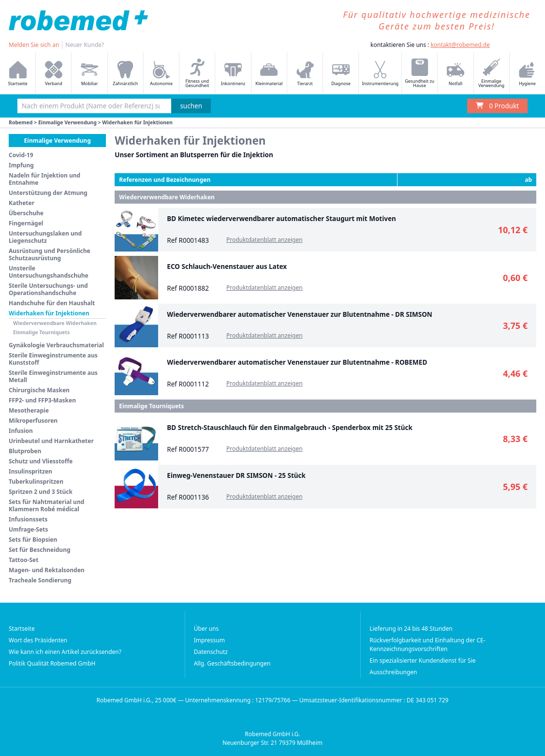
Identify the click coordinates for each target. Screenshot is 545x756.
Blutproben (25, 451)
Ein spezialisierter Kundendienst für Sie (422, 660)
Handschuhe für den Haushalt (52, 303)
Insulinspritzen (30, 471)
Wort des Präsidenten (38, 640)
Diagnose (341, 74)
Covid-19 (21, 155)
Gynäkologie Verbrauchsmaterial (56, 345)
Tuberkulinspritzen (36, 482)
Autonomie (161, 74)
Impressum (209, 640)
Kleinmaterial (269, 74)
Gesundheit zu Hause (420, 74)
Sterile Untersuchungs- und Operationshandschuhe (48, 289)
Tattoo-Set (23, 560)
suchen (191, 106)
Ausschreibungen (393, 672)
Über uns (206, 629)
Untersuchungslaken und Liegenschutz (45, 237)
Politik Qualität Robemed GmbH (52, 663)
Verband (54, 74)
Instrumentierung (380, 74)
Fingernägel (26, 223)
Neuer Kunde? (85, 45)
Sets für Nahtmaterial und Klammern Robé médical (46, 505)
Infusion (21, 431)
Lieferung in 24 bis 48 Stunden (411, 629)
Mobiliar (89, 74)
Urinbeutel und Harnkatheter (51, 441)
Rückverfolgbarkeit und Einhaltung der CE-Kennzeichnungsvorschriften (427, 645)
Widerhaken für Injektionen (49, 313)
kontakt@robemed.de (460, 45)
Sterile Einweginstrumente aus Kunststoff (53, 359)
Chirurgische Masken (39, 390)
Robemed (21, 122)
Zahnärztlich (125, 74)
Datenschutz (211, 652)
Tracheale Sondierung (40, 580)
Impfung (21, 165)
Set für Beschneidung (40, 550)
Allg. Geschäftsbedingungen (232, 663)
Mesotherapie (29, 410)
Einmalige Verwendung (491, 74)
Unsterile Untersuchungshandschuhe (49, 272)
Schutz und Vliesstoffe (41, 461)
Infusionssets (28, 519)
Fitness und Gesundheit (197, 74)
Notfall (456, 74)
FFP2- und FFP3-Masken (42, 400)
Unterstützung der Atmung (48, 193)
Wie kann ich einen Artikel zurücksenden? (65, 652)
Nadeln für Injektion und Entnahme (44, 179)
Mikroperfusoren (33, 421)
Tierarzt (305, 74)
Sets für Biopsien (33, 540)
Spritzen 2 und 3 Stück (41, 492)
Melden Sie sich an (34, 45)
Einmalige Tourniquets (41, 332)
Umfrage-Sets (28, 529)
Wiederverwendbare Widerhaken (55, 323)
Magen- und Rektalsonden (47, 570)
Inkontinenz (233, 74)
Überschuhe (26, 213)
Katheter (22, 203)
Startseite (22, 629)
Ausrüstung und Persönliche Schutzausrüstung (50, 254)
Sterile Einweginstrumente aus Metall (53, 376)
